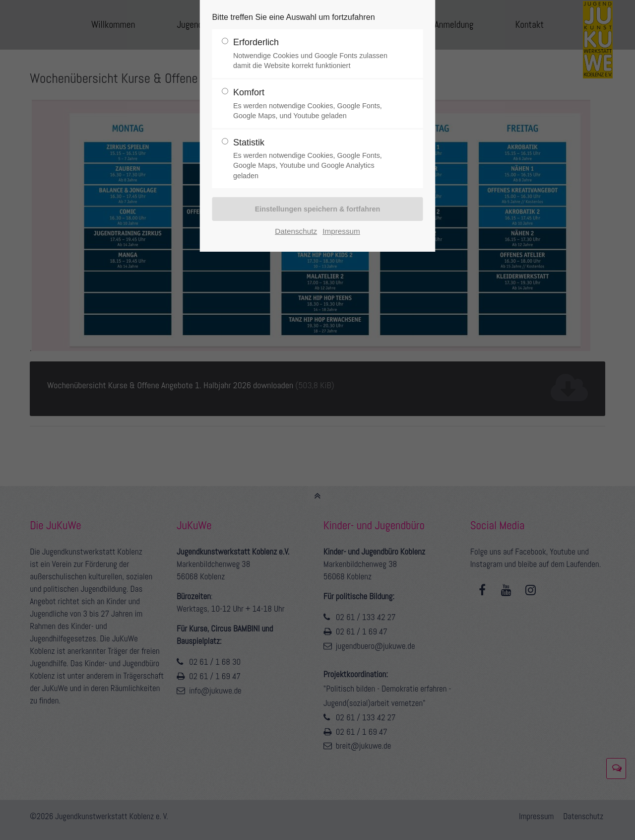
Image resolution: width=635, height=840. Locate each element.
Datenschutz (296, 231)
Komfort (314, 104)
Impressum (341, 231)
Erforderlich (314, 54)
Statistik (314, 159)
